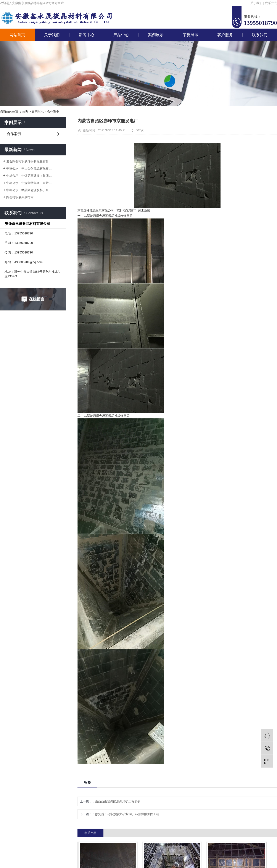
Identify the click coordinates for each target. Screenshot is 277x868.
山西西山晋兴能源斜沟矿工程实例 (118, 801)
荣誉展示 (190, 35)
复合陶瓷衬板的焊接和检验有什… (29, 161)
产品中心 (121, 35)
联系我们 (260, 35)
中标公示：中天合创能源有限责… (29, 168)
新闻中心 (87, 35)
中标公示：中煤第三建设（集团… (29, 176)
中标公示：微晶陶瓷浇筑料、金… (29, 190)
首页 (25, 111)
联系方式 (271, 3)
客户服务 (225, 35)
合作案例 (53, 111)
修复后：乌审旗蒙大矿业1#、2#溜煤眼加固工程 (127, 814)
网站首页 (17, 35)
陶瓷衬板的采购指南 (20, 197)
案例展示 (156, 35)
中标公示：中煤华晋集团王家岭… (29, 183)
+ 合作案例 (12, 134)
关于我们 (256, 3)
